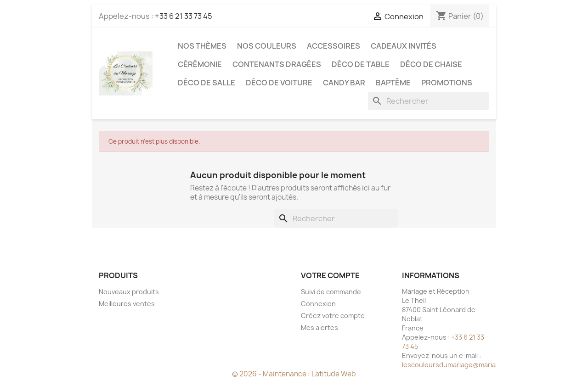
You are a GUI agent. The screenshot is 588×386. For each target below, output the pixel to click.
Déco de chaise (431, 64)
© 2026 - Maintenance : (272, 374)
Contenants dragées (277, 64)
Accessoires (334, 46)
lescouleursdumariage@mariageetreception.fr (475, 365)
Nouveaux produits (129, 292)
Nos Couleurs (267, 46)
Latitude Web (334, 374)
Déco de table (361, 64)
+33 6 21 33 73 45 (184, 16)
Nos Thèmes (202, 46)
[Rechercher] (429, 101)
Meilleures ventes (127, 304)
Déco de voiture (279, 83)
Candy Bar (344, 83)
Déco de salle (206, 83)
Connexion (318, 304)
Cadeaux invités (404, 46)
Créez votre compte (333, 316)
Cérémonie (200, 64)
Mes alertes (319, 327)
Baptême (393, 83)
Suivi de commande (331, 292)
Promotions (447, 83)
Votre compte (330, 275)
